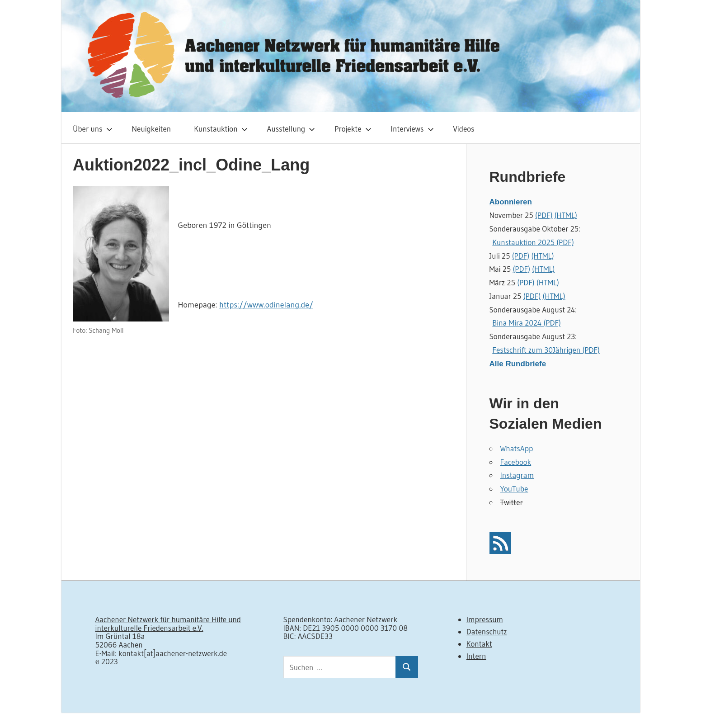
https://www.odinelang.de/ (266, 305)
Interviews (412, 129)
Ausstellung (291, 129)
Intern (476, 656)
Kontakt (479, 644)
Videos (464, 129)
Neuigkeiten (152, 129)
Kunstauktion (221, 129)
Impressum (485, 619)
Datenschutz (487, 631)
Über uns (93, 129)
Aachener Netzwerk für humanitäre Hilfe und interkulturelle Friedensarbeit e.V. (168, 624)
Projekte (353, 129)
